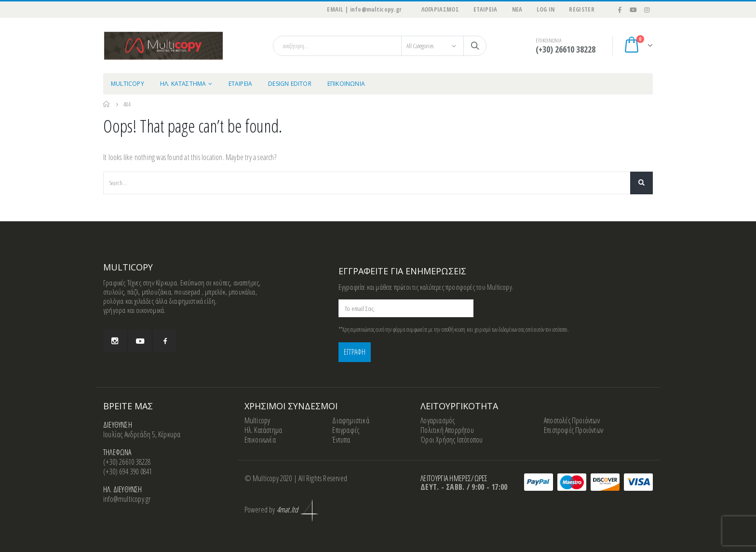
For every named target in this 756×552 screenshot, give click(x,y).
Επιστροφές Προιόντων (574, 430)
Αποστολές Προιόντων (572, 420)
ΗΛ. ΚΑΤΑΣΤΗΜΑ (183, 84)
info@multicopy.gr (127, 499)
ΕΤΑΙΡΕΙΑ (486, 9)
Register (582, 9)
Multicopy (257, 420)
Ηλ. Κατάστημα (263, 430)
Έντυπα (341, 440)
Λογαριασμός (438, 420)
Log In (546, 9)
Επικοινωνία (260, 440)
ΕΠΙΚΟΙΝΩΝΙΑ (346, 84)
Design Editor (290, 84)
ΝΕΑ (517, 9)
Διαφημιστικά (351, 420)
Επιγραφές (346, 430)
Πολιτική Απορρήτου (447, 430)
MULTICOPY (128, 84)
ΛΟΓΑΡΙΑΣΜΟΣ (440, 9)
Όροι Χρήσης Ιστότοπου (452, 440)
